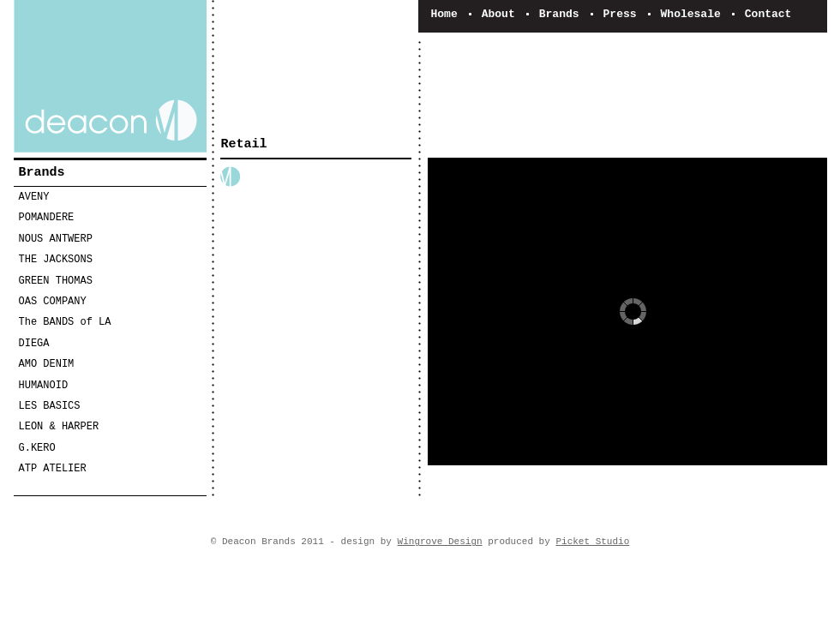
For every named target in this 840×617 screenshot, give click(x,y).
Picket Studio (592, 542)
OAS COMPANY (53, 302)
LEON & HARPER (59, 427)
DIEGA (34, 344)
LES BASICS (50, 406)
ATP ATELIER (53, 469)
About (498, 14)
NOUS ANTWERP (56, 239)
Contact (768, 14)
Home (444, 14)
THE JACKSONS (56, 260)
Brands (559, 14)
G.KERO (37, 448)
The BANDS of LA (65, 322)
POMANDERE (47, 218)
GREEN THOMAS (56, 281)
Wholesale (691, 14)
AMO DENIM (47, 364)
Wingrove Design (440, 542)
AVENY (34, 197)
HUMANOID (44, 386)
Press (620, 14)
